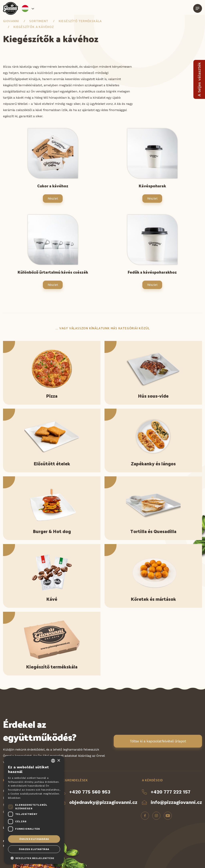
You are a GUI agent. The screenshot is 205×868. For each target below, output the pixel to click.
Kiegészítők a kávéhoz (34, 27)
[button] (34, 858)
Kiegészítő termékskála (80, 21)
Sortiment (39, 21)
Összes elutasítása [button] (34, 849)
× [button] (59, 761)
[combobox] (53, 761)
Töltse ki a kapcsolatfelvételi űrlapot (158, 741)
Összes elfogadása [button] (34, 839)
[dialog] (34, 810)
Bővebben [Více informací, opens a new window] (14, 798)
